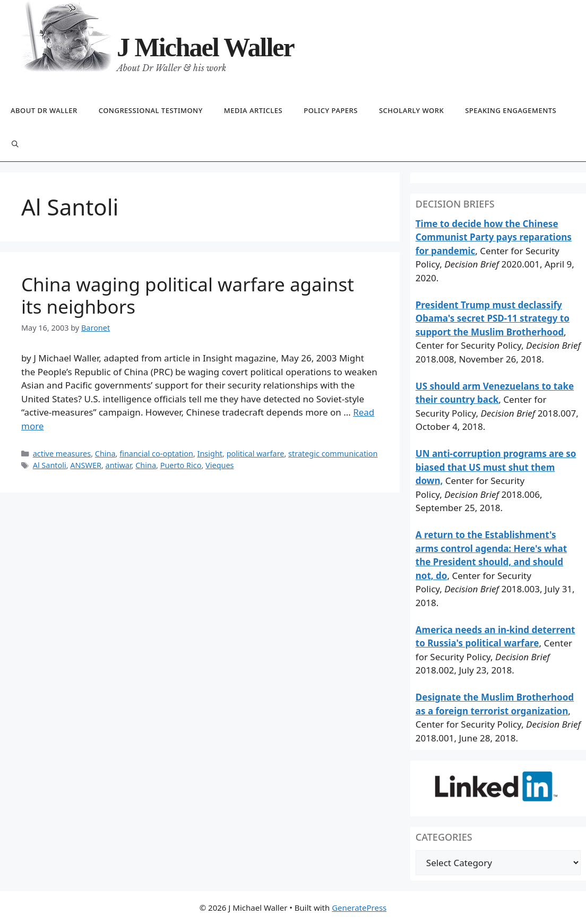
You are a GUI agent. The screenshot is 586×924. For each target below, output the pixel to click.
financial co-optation (156, 454)
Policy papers (331, 110)
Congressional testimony (151, 110)
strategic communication (333, 454)
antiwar (119, 465)
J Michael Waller (205, 47)
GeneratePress (359, 908)
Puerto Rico (181, 465)
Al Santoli (50, 465)
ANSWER (86, 465)
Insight (210, 454)
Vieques (219, 465)
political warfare (256, 454)
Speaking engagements (511, 110)
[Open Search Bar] (15, 145)
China (105, 454)
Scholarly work (411, 110)
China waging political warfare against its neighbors (188, 295)
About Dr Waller (44, 110)
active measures (62, 454)
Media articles (253, 110)
